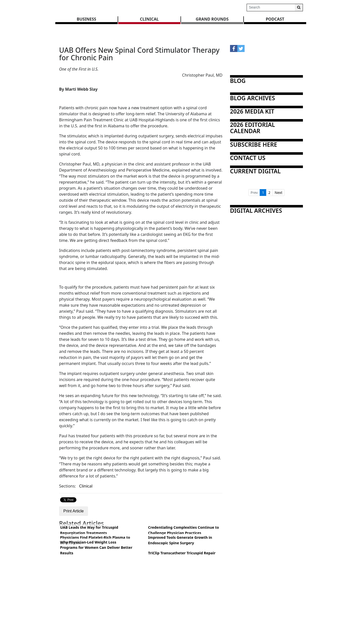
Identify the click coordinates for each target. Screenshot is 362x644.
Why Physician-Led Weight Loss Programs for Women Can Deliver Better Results (96, 548)
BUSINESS (86, 19)
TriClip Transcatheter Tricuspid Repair (182, 553)
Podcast (275, 19)
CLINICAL (149, 19)
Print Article (74, 511)
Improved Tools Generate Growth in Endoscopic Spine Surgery (180, 540)
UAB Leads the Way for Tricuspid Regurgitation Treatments (89, 530)
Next (279, 193)
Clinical (86, 486)
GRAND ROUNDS (212, 19)
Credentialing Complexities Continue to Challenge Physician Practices (184, 530)
